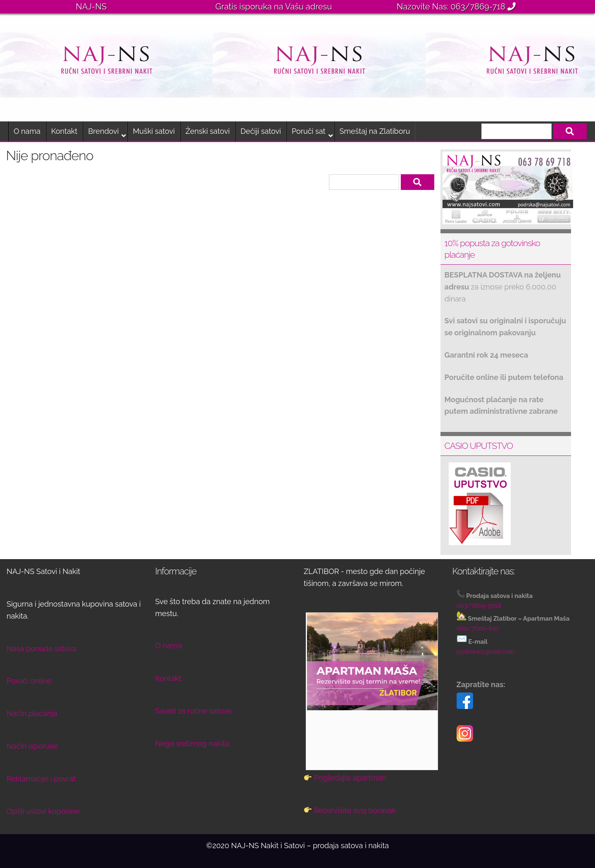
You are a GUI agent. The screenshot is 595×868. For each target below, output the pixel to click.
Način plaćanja (32, 713)
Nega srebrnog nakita (192, 743)
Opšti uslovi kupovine (43, 811)
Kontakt (64, 131)
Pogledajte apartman (350, 778)
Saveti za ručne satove (194, 711)
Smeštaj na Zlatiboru (375, 131)
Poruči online (29, 681)
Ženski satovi (208, 131)
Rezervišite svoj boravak (355, 810)
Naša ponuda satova (42, 649)
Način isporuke (32, 746)
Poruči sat (309, 131)
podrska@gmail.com (486, 652)
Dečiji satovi (261, 131)
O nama (27, 131)
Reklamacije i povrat (41, 779)
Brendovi (103, 131)
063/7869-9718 (479, 606)
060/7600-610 (478, 628)
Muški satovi (154, 131)
